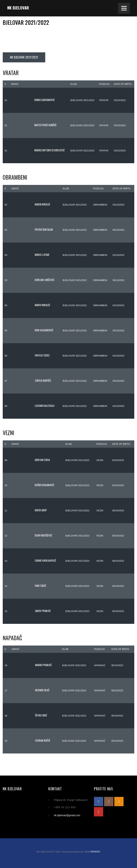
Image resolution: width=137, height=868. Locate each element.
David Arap (29, 510)
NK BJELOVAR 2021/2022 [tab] (24, 57)
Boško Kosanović (33, 485)
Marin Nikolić (31, 204)
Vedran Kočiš (31, 740)
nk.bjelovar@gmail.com (67, 815)
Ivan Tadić (29, 586)
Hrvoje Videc (31, 355)
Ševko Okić (29, 715)
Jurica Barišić (31, 380)
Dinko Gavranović (33, 100)
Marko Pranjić (32, 665)
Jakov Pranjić (31, 611)
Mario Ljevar (30, 255)
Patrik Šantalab (32, 229)
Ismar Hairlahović (34, 560)
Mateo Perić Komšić (34, 125)
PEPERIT (95, 852)
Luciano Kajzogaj (33, 406)
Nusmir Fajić (31, 690)
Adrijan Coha (31, 460)
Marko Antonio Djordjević (38, 150)
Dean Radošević (32, 535)
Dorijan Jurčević (33, 280)
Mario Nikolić (31, 305)
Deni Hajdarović (32, 330)
